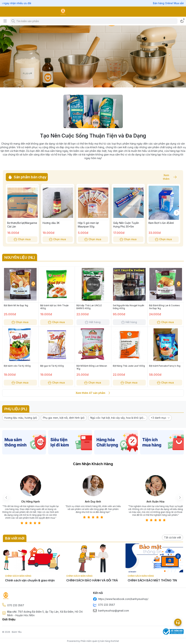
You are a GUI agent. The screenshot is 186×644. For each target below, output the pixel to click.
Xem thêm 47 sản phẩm (93, 393)
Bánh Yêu (17, 632)
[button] (21, 418)
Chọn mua (22, 239)
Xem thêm (168, 177)
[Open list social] (178, 622)
